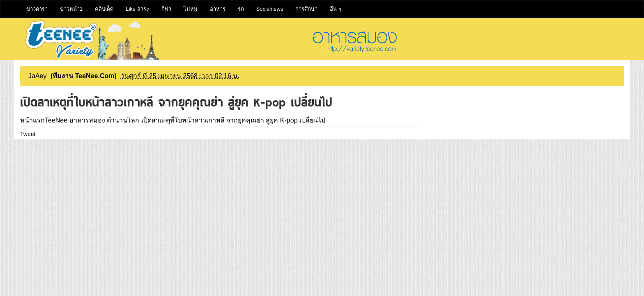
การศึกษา (306, 9)
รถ (241, 9)
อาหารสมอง (87, 120)
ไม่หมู (191, 9)
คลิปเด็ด (104, 9)
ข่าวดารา (37, 9)
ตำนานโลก (123, 120)
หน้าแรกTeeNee (44, 120)
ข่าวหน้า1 (71, 9)
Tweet (28, 134)
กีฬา (166, 9)
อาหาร (218, 9)
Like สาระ (137, 9)
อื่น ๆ (336, 9)
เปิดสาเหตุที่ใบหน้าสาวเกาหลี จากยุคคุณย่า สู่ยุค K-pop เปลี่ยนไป (233, 120)
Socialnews (270, 9)
